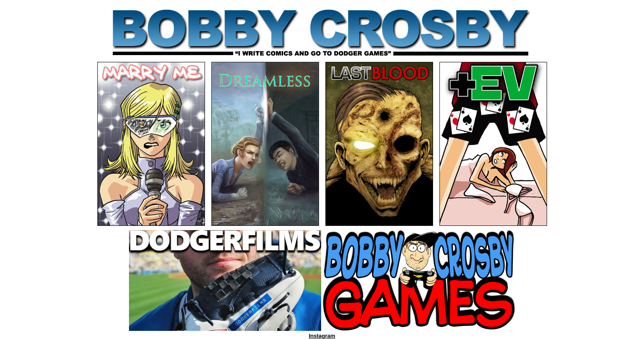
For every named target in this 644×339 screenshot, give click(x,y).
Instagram (322, 336)
